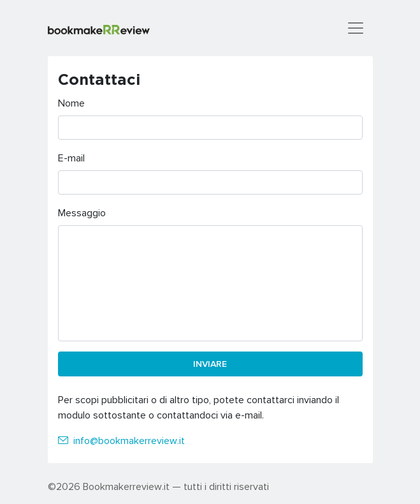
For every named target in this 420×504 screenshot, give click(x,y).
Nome (71, 103)
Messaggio (82, 212)
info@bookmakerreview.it (129, 440)
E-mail (71, 158)
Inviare (210, 364)
